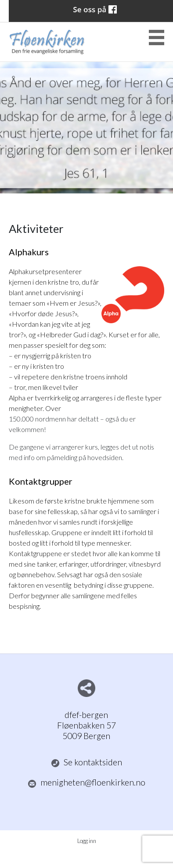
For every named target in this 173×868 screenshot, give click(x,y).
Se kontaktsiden (87, 762)
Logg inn (87, 841)
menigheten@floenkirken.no (87, 782)
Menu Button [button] (157, 38)
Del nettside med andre (86, 688)
